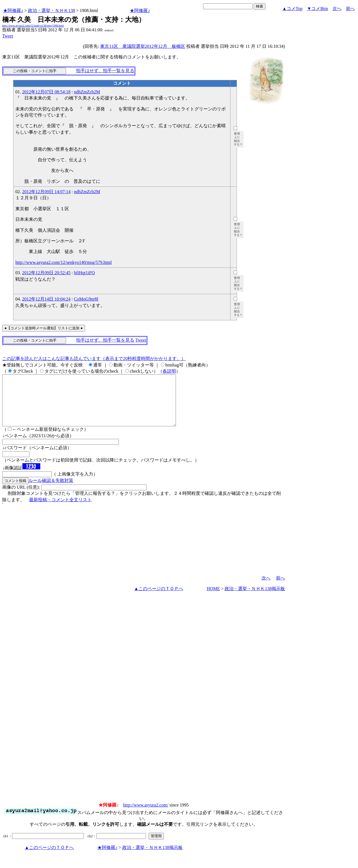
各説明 (169, 371)
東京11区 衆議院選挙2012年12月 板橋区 (143, 46)
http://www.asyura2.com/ (146, 815)
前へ (350, 9)
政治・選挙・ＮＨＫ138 (51, 10)
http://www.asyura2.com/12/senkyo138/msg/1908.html (33, 26)
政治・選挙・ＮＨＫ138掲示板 (255, 599)
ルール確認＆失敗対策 (51, 490)
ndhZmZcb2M (87, 92)
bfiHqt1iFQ (84, 273)
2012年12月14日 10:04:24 (46, 299)
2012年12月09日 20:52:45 (46, 273)
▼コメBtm (318, 9)
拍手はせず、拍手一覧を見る (105, 71)
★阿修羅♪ (13, 10)
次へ (337, 9)
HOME (213, 599)
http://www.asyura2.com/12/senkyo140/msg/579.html (63, 262)
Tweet (8, 36)
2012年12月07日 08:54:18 (46, 92)
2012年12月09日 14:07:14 (46, 192)
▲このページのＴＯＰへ (159, 599)
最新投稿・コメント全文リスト (60, 510)
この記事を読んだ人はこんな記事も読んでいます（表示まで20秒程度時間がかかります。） (94, 359)
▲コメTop (292, 9)
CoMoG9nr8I (86, 299)
